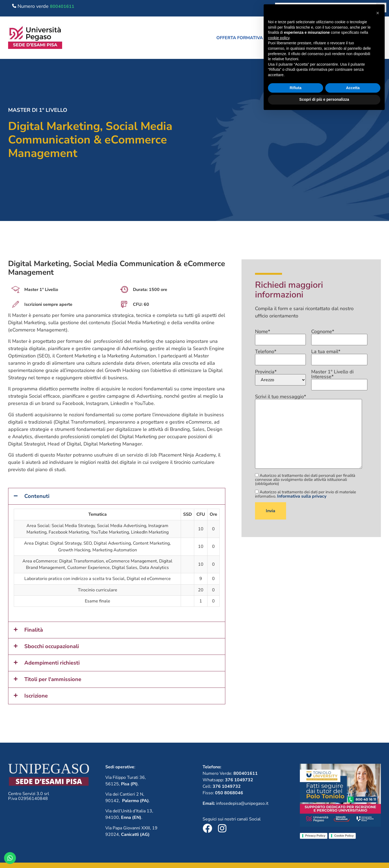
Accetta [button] (353, 842)
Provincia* (280, 377)
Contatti (373, 38)
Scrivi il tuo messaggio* (308, 432)
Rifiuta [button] (296, 842)
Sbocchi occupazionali (52, 646)
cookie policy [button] (279, 792)
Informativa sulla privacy (302, 496)
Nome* (280, 336)
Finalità (34, 630)
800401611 (62, 6)
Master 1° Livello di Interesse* (339, 378)
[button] (242, 38)
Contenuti (37, 496)
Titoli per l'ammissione (53, 679)
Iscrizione (36, 696)
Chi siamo (290, 38)
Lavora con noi (332, 38)
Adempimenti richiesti (52, 663)
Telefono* (280, 356)
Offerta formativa (242, 38)
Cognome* (339, 336)
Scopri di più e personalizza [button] (324, 853)
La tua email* (339, 356)
